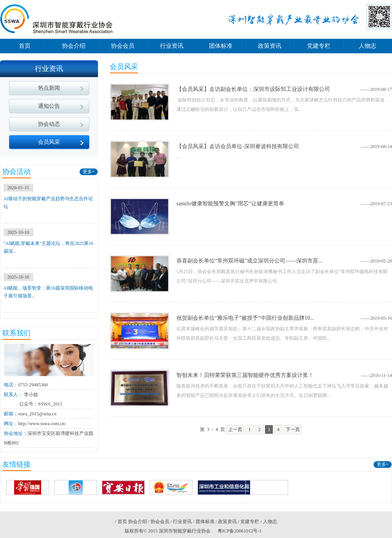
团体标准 (221, 46)
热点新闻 (49, 88)
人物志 (367, 46)
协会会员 (123, 46)
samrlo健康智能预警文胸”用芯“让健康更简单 (230, 204)
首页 (25, 46)
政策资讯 (270, 46)
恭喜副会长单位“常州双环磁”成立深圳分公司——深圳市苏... (250, 261)
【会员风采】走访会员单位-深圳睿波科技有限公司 (238, 146)
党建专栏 (319, 46)
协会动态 (49, 124)
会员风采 (49, 142)
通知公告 (49, 106)
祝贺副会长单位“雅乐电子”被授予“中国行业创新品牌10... (245, 318)
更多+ (89, 172)
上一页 (235, 429)
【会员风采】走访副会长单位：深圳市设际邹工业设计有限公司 (253, 89)
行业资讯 (172, 46)
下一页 (293, 429)
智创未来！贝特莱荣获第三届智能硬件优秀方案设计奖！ (245, 375)
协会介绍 (74, 46)
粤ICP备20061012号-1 (240, 531)
